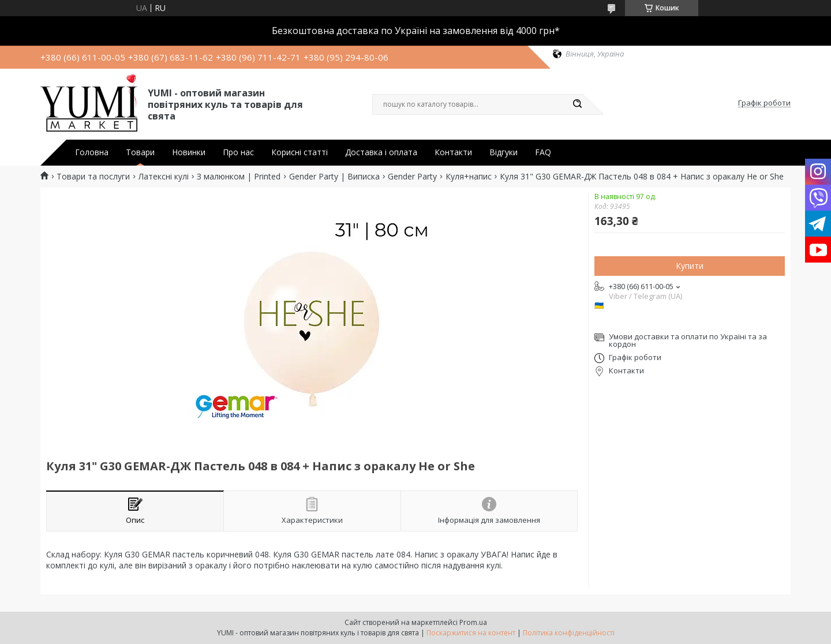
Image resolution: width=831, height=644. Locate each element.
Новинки (189, 152)
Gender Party (412, 177)
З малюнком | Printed (239, 177)
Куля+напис (469, 177)
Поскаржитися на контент (471, 633)
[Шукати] (577, 104)
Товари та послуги (93, 177)
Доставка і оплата (381, 152)
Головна (92, 152)
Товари (140, 152)
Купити (690, 266)
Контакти (453, 152)
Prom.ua (473, 622)
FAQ (543, 152)
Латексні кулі (164, 177)
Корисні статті (300, 152)
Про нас (238, 152)
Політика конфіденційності (569, 633)
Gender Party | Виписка (334, 177)
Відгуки (504, 152)
